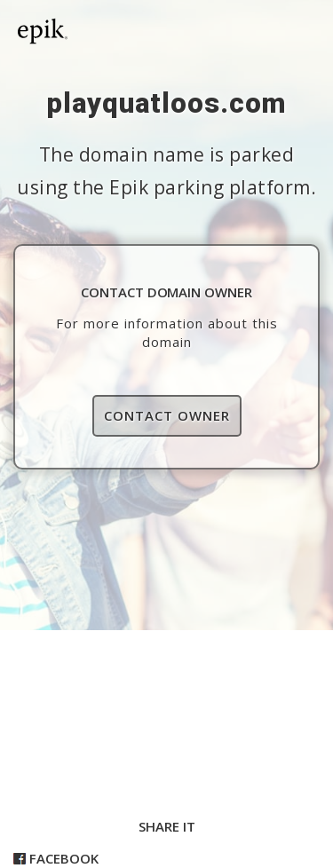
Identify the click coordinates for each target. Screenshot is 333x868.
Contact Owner (167, 415)
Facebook (56, 858)
